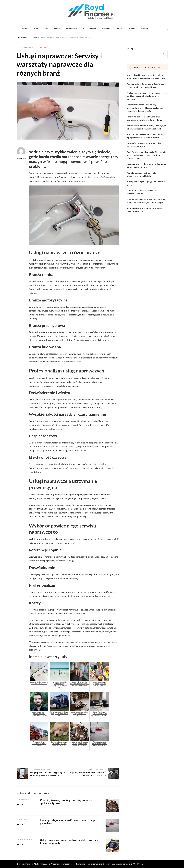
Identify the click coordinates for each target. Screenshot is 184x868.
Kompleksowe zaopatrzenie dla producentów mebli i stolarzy (141, 174)
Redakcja (21, 153)
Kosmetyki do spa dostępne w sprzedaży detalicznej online (146, 210)
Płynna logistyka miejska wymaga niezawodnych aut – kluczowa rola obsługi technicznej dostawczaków (146, 108)
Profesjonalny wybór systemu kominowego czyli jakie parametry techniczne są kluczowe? (147, 96)
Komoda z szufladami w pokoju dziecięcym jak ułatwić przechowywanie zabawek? (146, 127)
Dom (46, 28)
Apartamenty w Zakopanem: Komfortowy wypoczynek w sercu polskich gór (146, 85)
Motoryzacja (71, 28)
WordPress (137, 864)
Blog (36, 28)
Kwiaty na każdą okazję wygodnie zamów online (146, 183)
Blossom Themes (110, 864)
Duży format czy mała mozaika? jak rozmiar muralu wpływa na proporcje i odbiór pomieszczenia (147, 155)
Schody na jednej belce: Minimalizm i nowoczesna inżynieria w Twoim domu (144, 118)
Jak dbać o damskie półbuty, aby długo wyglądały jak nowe (144, 145)
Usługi (119, 28)
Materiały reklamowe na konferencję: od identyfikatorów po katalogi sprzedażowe (146, 77)
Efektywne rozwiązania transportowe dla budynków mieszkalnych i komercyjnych (146, 201)
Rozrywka (106, 28)
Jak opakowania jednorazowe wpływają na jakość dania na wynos (146, 166)
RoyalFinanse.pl (44, 864)
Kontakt (144, 28)
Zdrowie (131, 28)
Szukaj (130, 49)
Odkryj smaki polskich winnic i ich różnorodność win (142, 192)
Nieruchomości (89, 28)
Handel (57, 28)
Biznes (25, 28)
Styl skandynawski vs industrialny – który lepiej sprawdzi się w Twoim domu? (146, 136)
